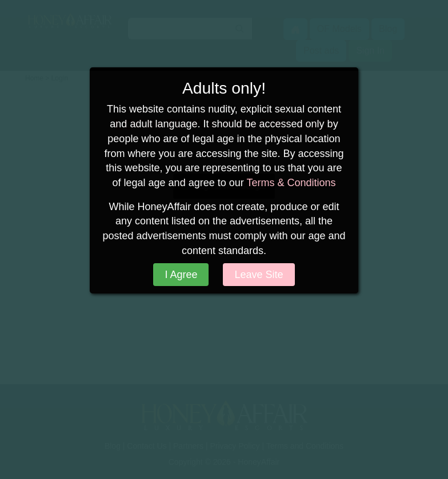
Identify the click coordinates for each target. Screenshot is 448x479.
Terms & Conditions (291, 183)
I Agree (181, 275)
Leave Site (259, 275)
